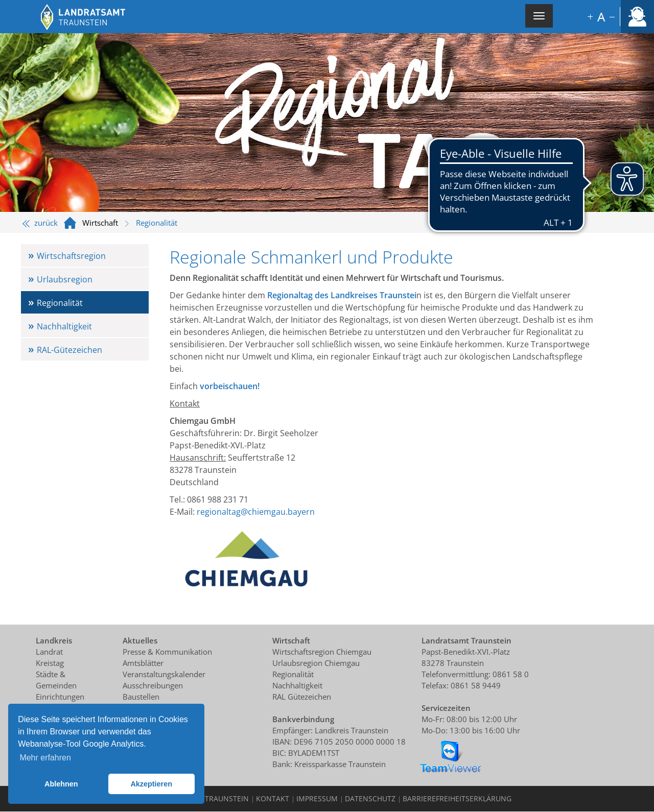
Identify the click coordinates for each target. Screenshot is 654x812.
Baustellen (141, 697)
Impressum (317, 798)
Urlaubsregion (65, 279)
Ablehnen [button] (61, 784)
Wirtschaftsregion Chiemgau (322, 652)
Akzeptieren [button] (151, 784)
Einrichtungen (60, 697)
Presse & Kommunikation (167, 652)
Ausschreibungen (153, 685)
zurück (40, 223)
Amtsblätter (143, 663)
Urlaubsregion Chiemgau (316, 663)
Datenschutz (370, 798)
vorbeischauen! (230, 386)
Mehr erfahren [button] (45, 758)
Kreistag (50, 663)
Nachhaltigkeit (64, 326)
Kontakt (273, 798)
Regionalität (60, 303)
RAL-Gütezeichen (69, 350)
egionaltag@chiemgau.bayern (258, 512)
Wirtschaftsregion (71, 256)
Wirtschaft (100, 223)
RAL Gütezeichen (302, 697)
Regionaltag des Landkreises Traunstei (342, 295)
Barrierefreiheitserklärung (457, 798)
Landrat (49, 652)
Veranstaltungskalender (164, 674)
